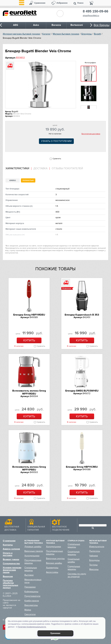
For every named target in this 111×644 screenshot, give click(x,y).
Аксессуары (52, 572)
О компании (9, 541)
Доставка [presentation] (40, 168)
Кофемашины (31, 592)
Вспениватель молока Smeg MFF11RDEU (29, 392)
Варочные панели (34, 551)
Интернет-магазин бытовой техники (21, 34)
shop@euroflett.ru (91, 15)
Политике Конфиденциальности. (32, 627)
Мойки (28, 610)
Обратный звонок (60, 14)
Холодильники (32, 556)
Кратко (13, 181)
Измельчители (97, 547)
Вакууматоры (31, 605)
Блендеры (87, 34)
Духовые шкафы (33, 547)
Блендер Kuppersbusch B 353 (82, 315)
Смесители (30, 614)
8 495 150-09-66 (95, 11)
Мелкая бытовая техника (66, 34)
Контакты (8, 545)
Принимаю (55, 633)
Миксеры (94, 569)
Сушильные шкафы (74, 560)
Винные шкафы (54, 563)
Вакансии (8, 576)
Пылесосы (95, 551)
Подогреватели (32, 596)
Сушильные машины (74, 553)
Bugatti (97, 34)
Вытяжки (29, 575)
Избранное (62, 3)
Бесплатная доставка (91, 134)
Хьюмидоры (52, 568)
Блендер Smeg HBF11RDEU (29, 315)
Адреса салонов (11, 549)
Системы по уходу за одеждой (77, 575)
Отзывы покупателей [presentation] (67, 168)
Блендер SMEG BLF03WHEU (82, 391)
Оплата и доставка (8, 554)
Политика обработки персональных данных (10, 584)
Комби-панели (32, 601)
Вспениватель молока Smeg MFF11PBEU (29, 468)
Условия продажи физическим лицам (12, 570)
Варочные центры (55, 559)
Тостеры (93, 565)
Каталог (46, 34)
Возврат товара (11, 559)
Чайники (94, 556)
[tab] (18, 169)
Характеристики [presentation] (17, 168)
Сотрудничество (11, 564)
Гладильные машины (74, 568)
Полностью (28, 181)
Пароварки (30, 587)
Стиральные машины (31, 569)
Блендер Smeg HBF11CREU (82, 467)
